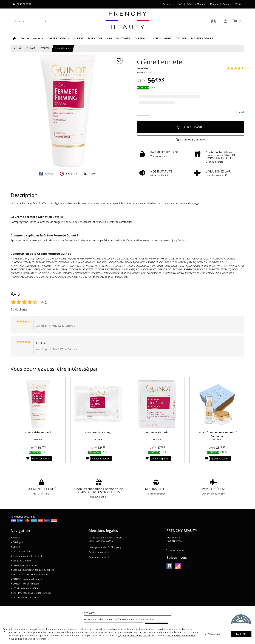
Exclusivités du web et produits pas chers (32, 570)
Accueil (18, 48)
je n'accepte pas (213, 634)
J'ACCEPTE (241, 634)
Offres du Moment (21, 561)
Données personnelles (100, 557)
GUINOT (31, 48)
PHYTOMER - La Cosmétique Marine (29, 574)
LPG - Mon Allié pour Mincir (25, 598)
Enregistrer (69, 174)
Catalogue (17, 542)
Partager (47, 174)
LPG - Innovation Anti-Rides (25, 588)
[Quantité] (144, 112)
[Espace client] (225, 21)
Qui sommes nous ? (21, 551)
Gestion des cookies (99, 552)
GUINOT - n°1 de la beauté (25, 584)
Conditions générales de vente (27, 556)
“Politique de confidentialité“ (181, 636)
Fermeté (142, 68)
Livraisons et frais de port (24, 565)
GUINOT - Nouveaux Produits (26, 579)
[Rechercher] (46, 21)
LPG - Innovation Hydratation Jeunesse (31, 593)
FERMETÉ (45, 48)
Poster (90, 174)
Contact (227, 4)
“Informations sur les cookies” (136, 636)
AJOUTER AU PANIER (191, 127)
